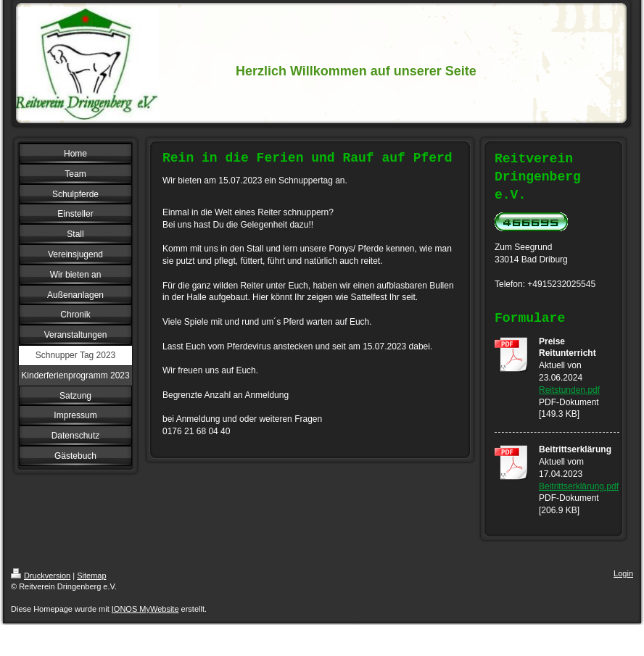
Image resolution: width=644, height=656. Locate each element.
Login (623, 573)
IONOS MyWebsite (145, 609)
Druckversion (41, 576)
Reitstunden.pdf (569, 390)
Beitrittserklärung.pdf (579, 486)
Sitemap (91, 576)
